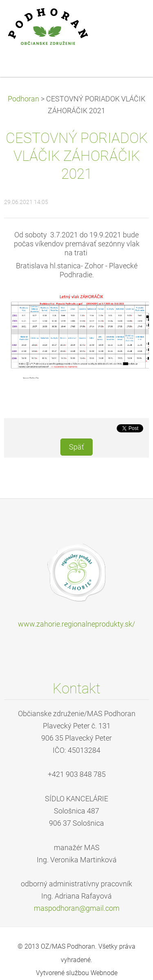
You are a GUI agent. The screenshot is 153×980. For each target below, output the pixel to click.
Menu (131, 18)
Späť (76, 447)
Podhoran (23, 99)
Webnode (104, 973)
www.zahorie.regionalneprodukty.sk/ (76, 624)
